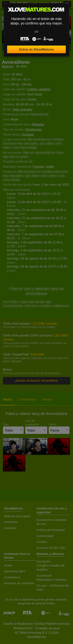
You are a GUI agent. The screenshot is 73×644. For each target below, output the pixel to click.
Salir (36, 31)
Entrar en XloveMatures (36, 49)
